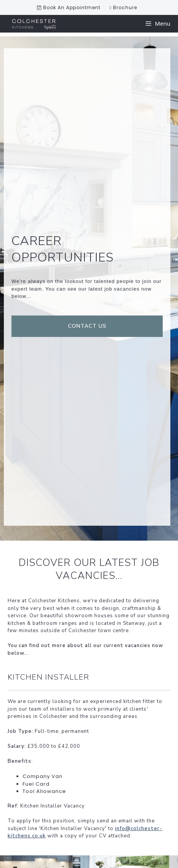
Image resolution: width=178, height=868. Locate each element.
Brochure (123, 7)
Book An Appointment (69, 7)
